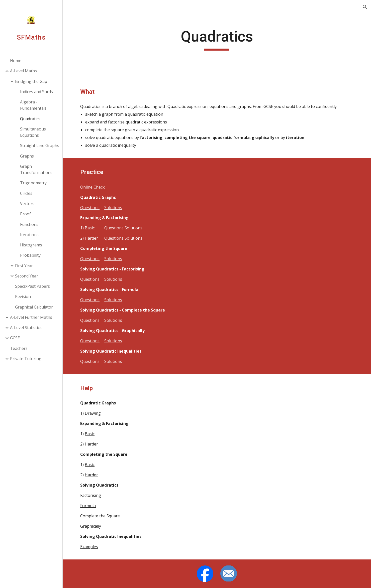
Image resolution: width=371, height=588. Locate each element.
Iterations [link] (29, 235)
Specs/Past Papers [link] (32, 286)
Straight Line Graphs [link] (40, 145)
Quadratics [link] (30, 119)
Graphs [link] (27, 156)
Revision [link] (23, 297)
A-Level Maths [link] (23, 71)
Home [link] (16, 61)
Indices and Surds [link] (36, 92)
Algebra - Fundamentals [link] (33, 105)
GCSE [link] (15, 338)
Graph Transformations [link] (36, 169)
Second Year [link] (27, 276)
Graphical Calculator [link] (34, 307)
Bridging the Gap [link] (31, 81)
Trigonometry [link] (33, 183)
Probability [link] (30, 255)
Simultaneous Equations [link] (33, 132)
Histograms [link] (31, 245)
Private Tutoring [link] (26, 359)
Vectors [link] (27, 204)
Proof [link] (25, 214)
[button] (365, 7)
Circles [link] (26, 193)
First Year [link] (24, 266)
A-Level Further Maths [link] (31, 317)
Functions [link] (29, 224)
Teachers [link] (19, 348)
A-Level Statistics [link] (26, 328)
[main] (217, 39)
